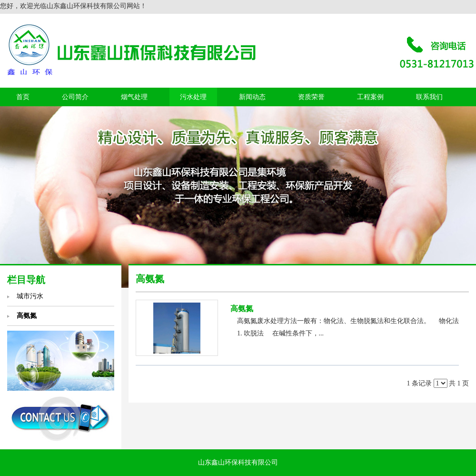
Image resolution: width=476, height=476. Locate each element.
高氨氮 (242, 309)
